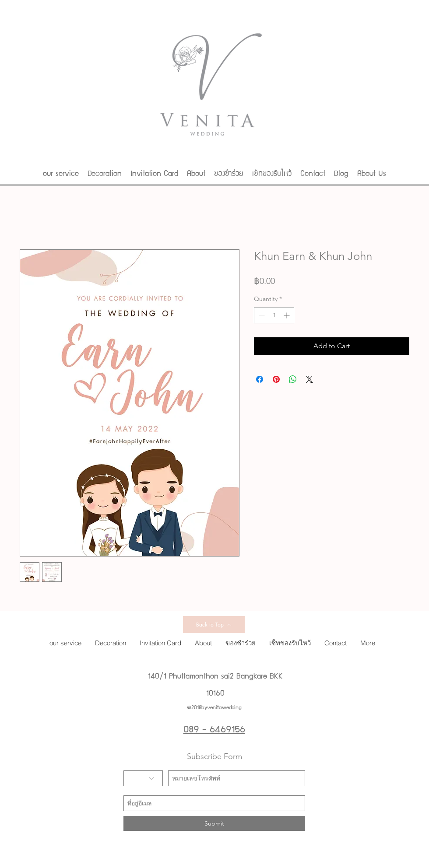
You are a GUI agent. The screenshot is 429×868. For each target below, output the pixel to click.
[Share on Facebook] (260, 379)
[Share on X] (309, 379)
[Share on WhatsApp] (293, 379)
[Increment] (287, 315)
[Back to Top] (214, 625)
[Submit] (214, 823)
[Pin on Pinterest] (276, 379)
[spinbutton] (274, 315)
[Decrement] (261, 315)
